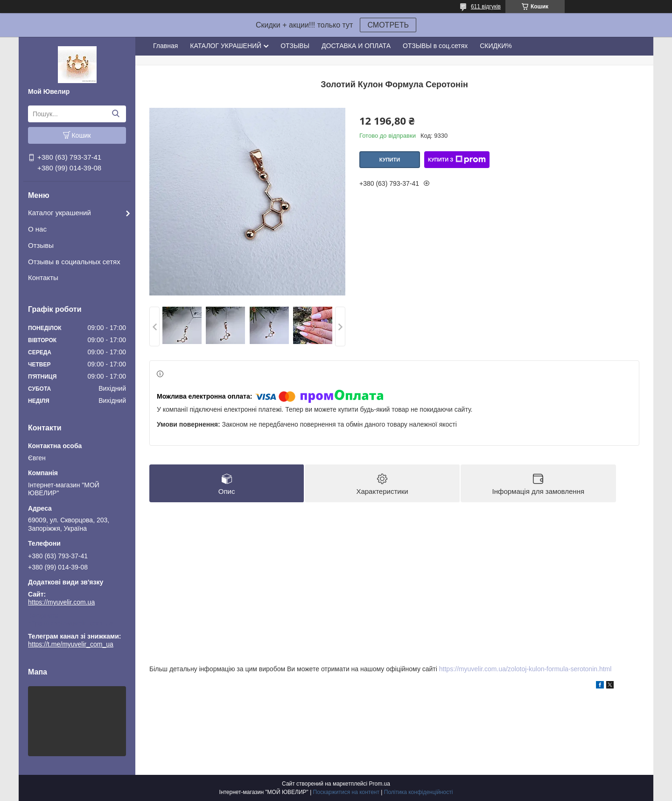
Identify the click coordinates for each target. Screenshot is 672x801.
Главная (165, 46)
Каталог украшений (59, 213)
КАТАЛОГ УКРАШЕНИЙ (226, 46)
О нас (37, 229)
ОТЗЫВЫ (295, 46)
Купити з (457, 160)
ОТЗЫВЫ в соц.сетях (435, 46)
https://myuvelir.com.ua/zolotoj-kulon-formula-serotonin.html (525, 669)
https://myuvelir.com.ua (61, 602)
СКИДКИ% (496, 46)
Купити (390, 160)
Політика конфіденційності (419, 792)
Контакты (43, 278)
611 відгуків (486, 7)
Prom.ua (380, 784)
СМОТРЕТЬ (388, 25)
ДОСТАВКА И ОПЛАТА (356, 46)
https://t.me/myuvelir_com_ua (71, 623)
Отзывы (41, 245)
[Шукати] (115, 114)
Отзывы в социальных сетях (74, 262)
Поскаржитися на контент (346, 792)
